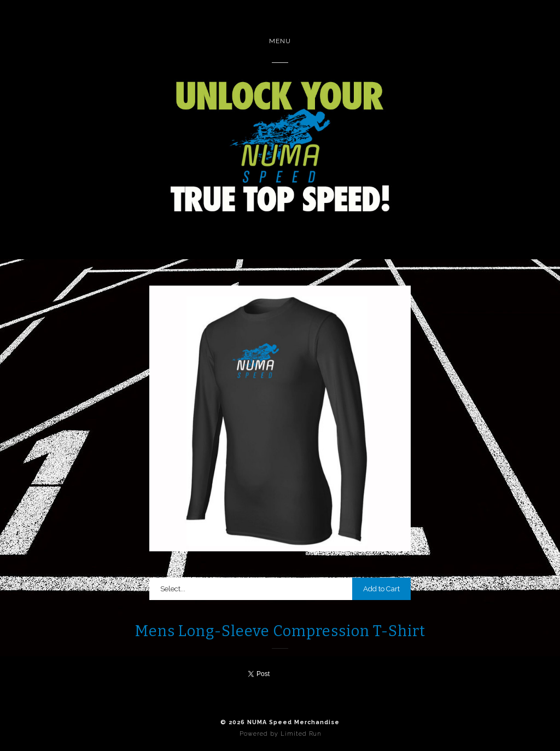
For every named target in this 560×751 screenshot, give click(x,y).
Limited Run (301, 734)
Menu (280, 41)
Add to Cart (381, 589)
